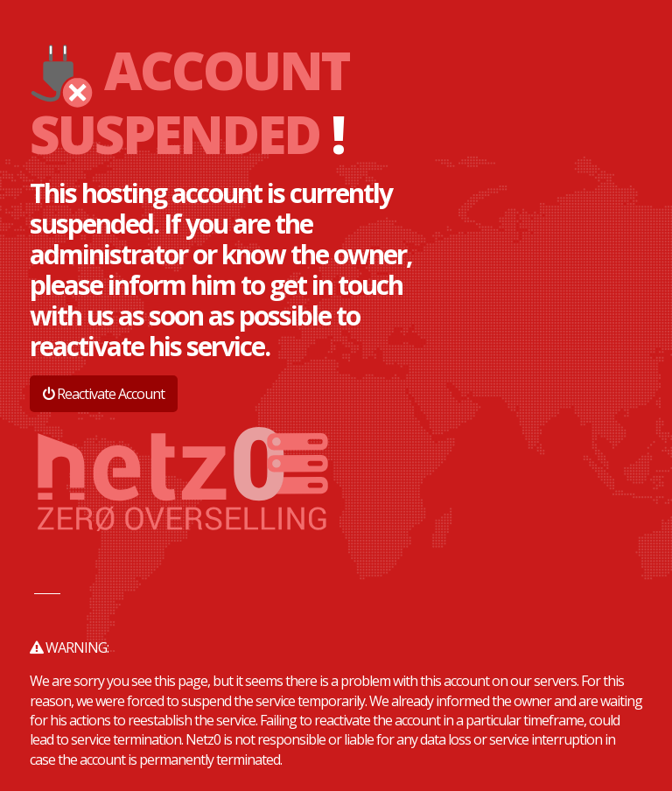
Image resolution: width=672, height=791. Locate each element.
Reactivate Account (104, 394)
